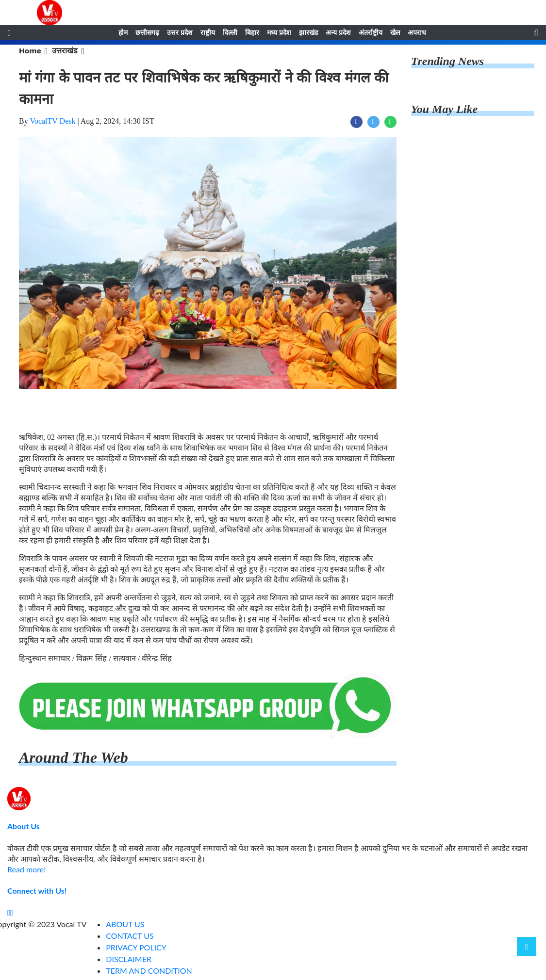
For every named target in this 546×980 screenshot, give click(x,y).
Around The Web (74, 757)
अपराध (417, 32)
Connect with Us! (37, 891)
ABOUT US (125, 924)
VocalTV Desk (52, 121)
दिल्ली (230, 32)
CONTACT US (130, 936)
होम (123, 32)
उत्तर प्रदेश (180, 32)
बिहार (252, 32)
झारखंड (308, 32)
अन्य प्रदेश (338, 32)
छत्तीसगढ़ (147, 32)
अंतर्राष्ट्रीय (371, 32)
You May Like (444, 109)
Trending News (447, 61)
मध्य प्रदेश (279, 32)
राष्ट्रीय (208, 32)
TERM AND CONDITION (149, 971)
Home (30, 51)
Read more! (26, 869)
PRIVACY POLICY (136, 947)
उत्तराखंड (65, 51)
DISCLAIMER (129, 959)
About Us (24, 826)
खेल (395, 32)
